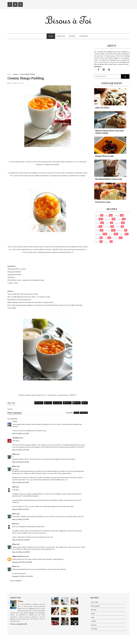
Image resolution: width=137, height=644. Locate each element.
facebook (84, 413)
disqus (76, 413)
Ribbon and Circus (19, 556)
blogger (70, 413)
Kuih (97, 227)
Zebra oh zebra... (103, 108)
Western (107, 242)
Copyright (84, 36)
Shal (14, 487)
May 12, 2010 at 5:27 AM (21, 433)
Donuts (107, 223)
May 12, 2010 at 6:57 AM (21, 450)
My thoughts (99, 234)
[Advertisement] (48, 58)
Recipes (72, 36)
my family (108, 231)
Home (51, 36)
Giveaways (117, 223)
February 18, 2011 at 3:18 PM (22, 562)
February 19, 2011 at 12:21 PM (22, 576)
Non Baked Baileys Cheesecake (109, 179)
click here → (98, 66)
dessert (97, 223)
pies (105, 238)
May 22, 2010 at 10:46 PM (21, 540)
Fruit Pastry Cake (103, 202)
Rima (14, 454)
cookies (119, 219)
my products (120, 231)
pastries (122, 234)
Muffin (97, 231)
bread (106, 216)
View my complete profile (19, 624)
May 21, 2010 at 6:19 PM (20, 509)
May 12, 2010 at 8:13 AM (21, 482)
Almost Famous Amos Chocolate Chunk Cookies (109, 132)
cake (97, 219)
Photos (97, 238)
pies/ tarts (115, 238)
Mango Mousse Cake (104, 156)
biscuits (97, 216)
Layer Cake (107, 227)
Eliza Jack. (69, 640)
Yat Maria (16, 438)
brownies (117, 216)
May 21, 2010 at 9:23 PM (20, 519)
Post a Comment (16, 581)
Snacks (97, 242)
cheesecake (108, 219)
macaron (118, 227)
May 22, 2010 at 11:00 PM (21, 552)
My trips (111, 234)
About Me (61, 36)
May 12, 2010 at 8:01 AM (21, 462)
